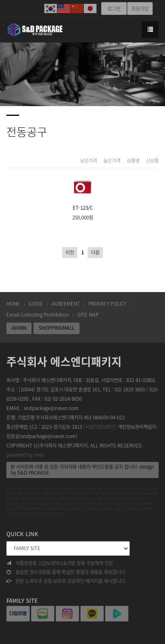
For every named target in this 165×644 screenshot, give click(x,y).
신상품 (152, 161)
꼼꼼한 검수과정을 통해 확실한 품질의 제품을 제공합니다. (66, 572)
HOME (13, 304)
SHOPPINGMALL (57, 328)
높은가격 (112, 161)
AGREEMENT (66, 304)
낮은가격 (88, 161)
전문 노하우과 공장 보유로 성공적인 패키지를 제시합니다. (66, 581)
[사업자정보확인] (100, 427)
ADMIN (19, 328)
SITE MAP (88, 315)
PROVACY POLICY (107, 304)
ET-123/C (83, 193)
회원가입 (140, 9)
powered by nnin (25, 455)
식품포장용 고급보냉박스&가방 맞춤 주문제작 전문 (60, 563)
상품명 (133, 161)
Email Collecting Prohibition (38, 315)
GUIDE (36, 304)
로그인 (114, 9)
